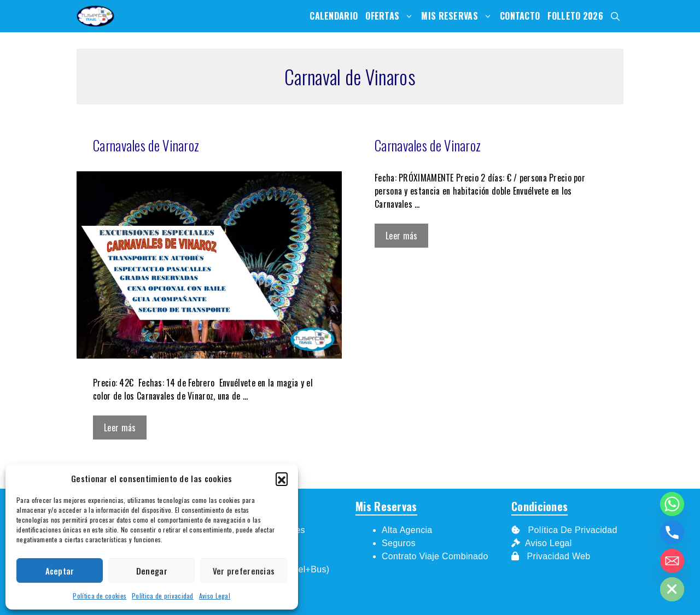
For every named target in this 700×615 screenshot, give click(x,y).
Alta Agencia (408, 530)
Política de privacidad (163, 596)
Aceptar (60, 571)
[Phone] (672, 532)
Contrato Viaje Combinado (435, 556)
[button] (282, 478)
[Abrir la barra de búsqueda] (615, 16)
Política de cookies (100, 596)
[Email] (672, 561)
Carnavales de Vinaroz (146, 145)
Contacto (520, 16)
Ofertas (391, 16)
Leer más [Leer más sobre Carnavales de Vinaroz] (120, 427)
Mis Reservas (459, 16)
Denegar (152, 571)
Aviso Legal (215, 596)
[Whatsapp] (672, 504)
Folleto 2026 (575, 16)
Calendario (334, 16)
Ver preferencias (244, 571)
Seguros (399, 543)
